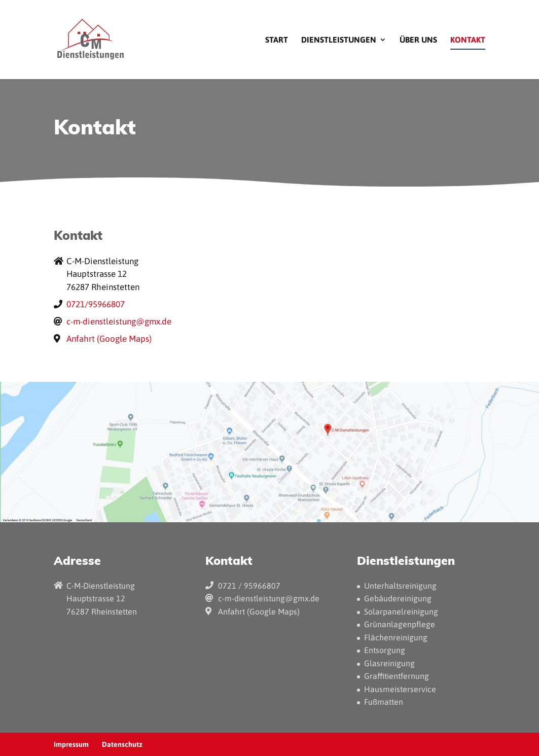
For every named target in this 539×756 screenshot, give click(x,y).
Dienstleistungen (339, 40)
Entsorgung (385, 650)
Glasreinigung (389, 663)
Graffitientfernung (397, 676)
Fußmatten (384, 702)
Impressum (71, 744)
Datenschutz (122, 744)
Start (277, 40)
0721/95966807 (96, 304)
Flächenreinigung (396, 637)
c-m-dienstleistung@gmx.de (119, 321)
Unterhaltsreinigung (400, 586)
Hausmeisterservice (400, 689)
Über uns (418, 40)
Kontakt (468, 40)
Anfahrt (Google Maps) (109, 339)
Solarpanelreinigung (401, 611)
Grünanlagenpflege (400, 624)
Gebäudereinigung (398, 598)
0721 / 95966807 (249, 586)
